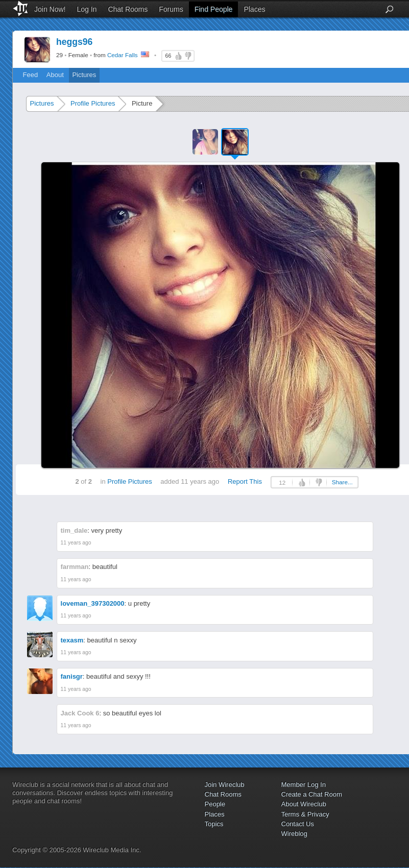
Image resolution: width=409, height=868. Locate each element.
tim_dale (74, 530)
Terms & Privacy (305, 814)
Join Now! (50, 9)
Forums (171, 9)
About (55, 75)
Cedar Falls (123, 55)
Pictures (84, 75)
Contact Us (298, 824)
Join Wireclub (225, 785)
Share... (342, 482)
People (215, 804)
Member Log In (304, 785)
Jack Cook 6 (80, 713)
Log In (87, 9)
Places (254, 9)
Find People (214, 9)
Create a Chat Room (312, 794)
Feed (31, 75)
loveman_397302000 (93, 603)
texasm (72, 640)
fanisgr (72, 676)
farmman (75, 567)
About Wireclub (304, 804)
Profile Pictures (93, 103)
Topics (214, 824)
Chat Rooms (128, 9)
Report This (245, 481)
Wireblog (294, 834)
